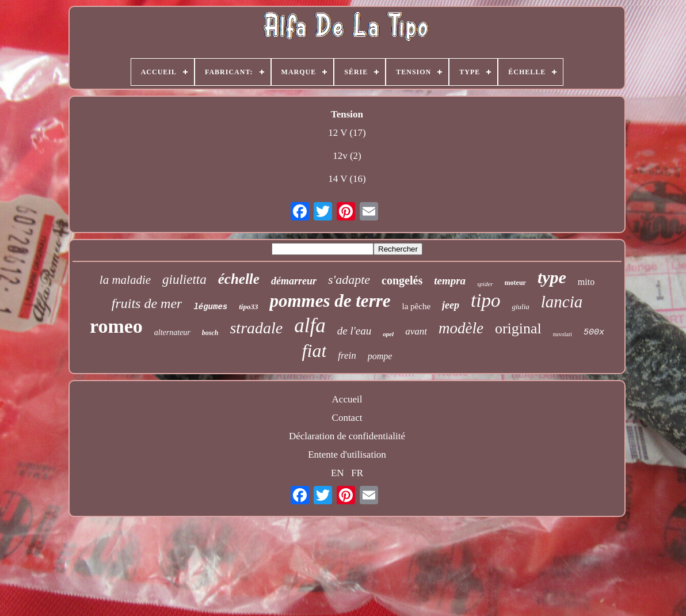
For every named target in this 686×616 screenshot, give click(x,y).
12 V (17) (347, 133)
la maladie (125, 280)
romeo (116, 326)
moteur (515, 283)
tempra (450, 281)
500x (594, 332)
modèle (461, 328)
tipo (485, 301)
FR (357, 473)
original (518, 328)
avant (416, 331)
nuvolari (563, 334)
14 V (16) (347, 179)
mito (586, 282)
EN (338, 473)
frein (347, 355)
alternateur (172, 332)
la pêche (417, 306)
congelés (402, 280)
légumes (210, 307)
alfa (310, 326)
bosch (210, 333)
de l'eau (354, 331)
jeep (451, 305)
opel (388, 334)
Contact (347, 418)
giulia (520, 307)
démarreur (294, 281)
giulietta (184, 280)
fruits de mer (147, 303)
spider (485, 284)
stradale (256, 328)
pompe (380, 356)
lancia (562, 302)
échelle (239, 279)
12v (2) (347, 156)
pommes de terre (330, 301)
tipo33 (248, 307)
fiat (315, 351)
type (552, 277)
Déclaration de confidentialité (347, 436)
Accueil (347, 399)
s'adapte (349, 280)
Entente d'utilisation (347, 455)
